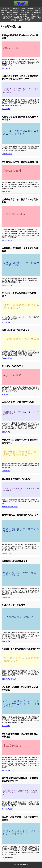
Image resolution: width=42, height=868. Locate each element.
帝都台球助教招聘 (13, 12)
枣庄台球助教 (6, 770)
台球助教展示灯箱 (8, 240)
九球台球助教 (18, 18)
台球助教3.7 (31, 9)
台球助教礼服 (6, 597)
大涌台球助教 (6, 109)
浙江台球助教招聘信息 (9, 679)
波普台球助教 (35, 14)
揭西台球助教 (6, 726)
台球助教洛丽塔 (7, 154)
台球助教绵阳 (25, 12)
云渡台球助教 (6, 432)
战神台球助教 (24, 14)
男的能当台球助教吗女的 (10, 507)
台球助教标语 (29, 18)
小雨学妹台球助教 (25, 20)
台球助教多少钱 (7, 285)
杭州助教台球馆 (22, 16)
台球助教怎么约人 (8, 553)
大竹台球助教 (14, 11)
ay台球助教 (5, 394)
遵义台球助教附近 (8, 809)
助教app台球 (6, 68)
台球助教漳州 (6, 192)
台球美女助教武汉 (8, 858)
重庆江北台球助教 (27, 11)
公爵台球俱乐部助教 (18, 9)
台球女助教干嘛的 (8, 358)
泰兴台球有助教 (12, 14)
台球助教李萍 (6, 471)
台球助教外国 (34, 16)
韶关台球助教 (6, 322)
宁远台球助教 (7, 18)
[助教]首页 (6, 9)
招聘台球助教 (6, 641)
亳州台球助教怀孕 (9, 16)
